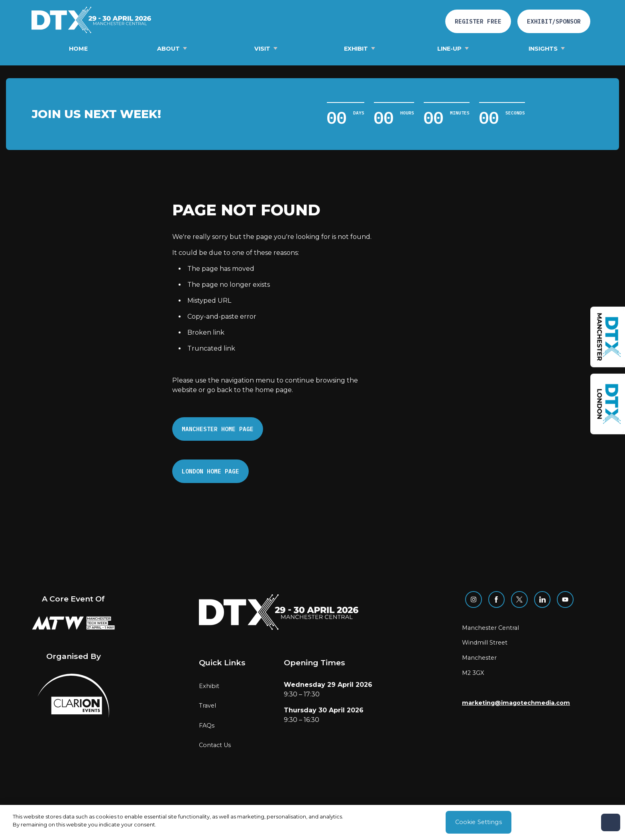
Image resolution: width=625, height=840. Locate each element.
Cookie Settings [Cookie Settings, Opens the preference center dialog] (479, 822)
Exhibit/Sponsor (554, 21)
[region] (312, 822)
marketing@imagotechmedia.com (516, 703)
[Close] (611, 822)
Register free (478, 21)
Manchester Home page (218, 429)
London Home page (210, 471)
